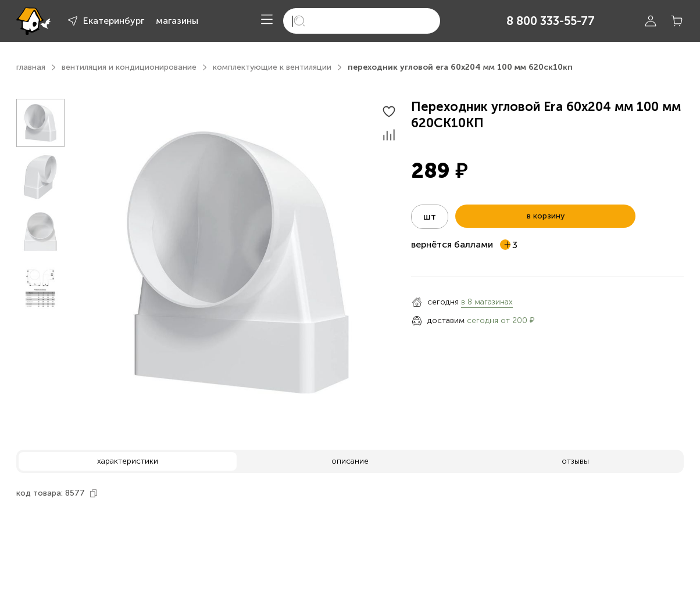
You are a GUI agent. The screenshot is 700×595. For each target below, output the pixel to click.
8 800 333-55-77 (551, 21)
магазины (177, 21)
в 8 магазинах (487, 302)
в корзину (546, 216)
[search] (362, 21)
